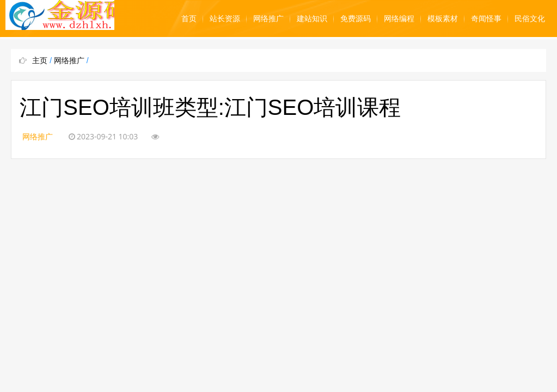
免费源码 (356, 19)
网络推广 (268, 19)
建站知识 (312, 19)
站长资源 (225, 19)
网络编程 (399, 19)
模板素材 (443, 19)
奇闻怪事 (486, 19)
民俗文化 (530, 19)
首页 (189, 19)
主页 (40, 60)
